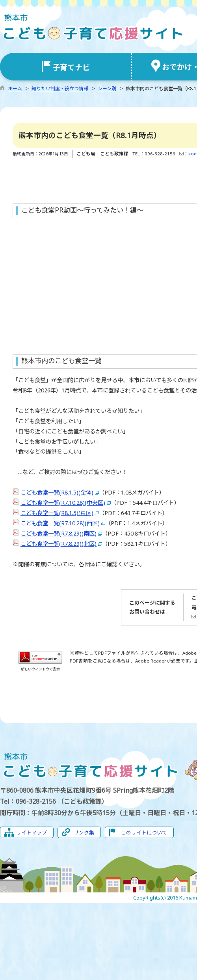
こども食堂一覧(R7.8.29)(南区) (59, 533)
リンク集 (84, 833)
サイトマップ (32, 833)
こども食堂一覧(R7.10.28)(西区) (60, 523)
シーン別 (107, 89)
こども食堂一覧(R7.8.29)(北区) (59, 544)
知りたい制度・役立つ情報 (60, 89)
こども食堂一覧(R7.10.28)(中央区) (63, 503)
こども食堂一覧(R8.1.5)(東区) (57, 513)
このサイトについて (144, 833)
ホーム (15, 89)
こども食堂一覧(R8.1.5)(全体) (57, 492)
